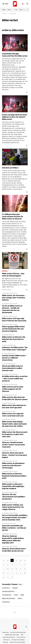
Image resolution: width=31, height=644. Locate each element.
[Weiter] (27, 10)
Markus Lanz (23, 10)
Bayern (20, 598)
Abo (23, 4)
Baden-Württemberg (9, 598)
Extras (9, 10)
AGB (22, 635)
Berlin (20, 584)
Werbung (5, 642)
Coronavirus (6, 588)
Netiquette (7, 640)
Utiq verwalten (21, 637)
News (4, 10)
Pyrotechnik (6, 602)
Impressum (6, 632)
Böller (22, 595)
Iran (16, 10)
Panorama (5, 13)
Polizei (16, 595)
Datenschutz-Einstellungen (17, 642)
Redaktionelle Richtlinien (12, 635)
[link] (27, 4)
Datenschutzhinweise (9, 637)
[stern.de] (15, 4)
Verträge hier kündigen (18, 640)
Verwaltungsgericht (8, 591)
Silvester (15, 588)
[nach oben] (26, 627)
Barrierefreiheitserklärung (18, 632)
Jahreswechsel (7, 595)
